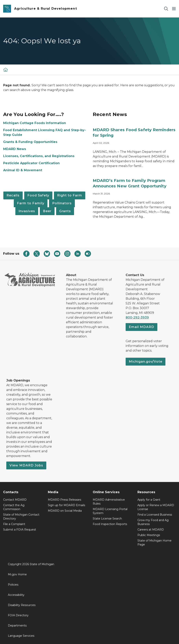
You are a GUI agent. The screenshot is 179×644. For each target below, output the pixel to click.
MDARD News (15, 149)
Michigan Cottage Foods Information (35, 123)
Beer (47, 211)
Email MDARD (141, 327)
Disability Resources (22, 605)
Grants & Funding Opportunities (30, 142)
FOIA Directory (18, 615)
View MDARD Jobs (26, 465)
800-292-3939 (137, 317)
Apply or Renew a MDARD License (156, 507)
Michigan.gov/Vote (146, 362)
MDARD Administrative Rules (109, 502)
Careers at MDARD (151, 530)
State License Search (107, 519)
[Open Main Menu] (174, 9)
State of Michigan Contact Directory (21, 517)
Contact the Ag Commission (14, 507)
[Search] (166, 9)
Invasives (27, 211)
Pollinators (62, 203)
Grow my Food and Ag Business (153, 522)
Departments (17, 626)
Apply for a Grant (149, 500)
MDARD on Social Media (65, 511)
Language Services (21, 636)
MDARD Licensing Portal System (110, 511)
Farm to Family (31, 203)
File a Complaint (14, 524)
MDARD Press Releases (64, 500)
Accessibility (16, 595)
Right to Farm (70, 195)
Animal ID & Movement (23, 170)
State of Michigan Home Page (154, 543)
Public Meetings (149, 535)
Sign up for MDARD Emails (66, 505)
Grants (65, 211)
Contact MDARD (15, 500)
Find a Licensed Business (155, 515)
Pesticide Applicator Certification (31, 163)
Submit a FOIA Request (20, 530)
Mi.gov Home (17, 574)
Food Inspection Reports (110, 524)
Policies (13, 585)
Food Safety (38, 195)
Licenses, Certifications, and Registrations (39, 156)
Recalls (13, 195)
